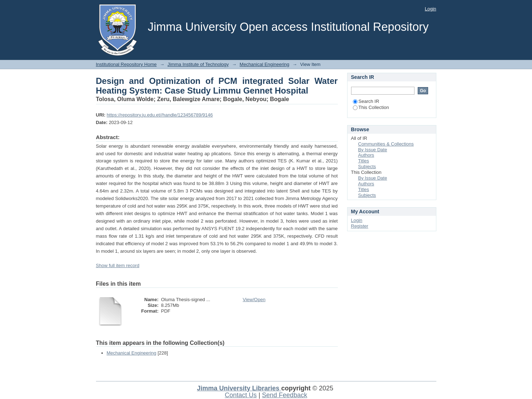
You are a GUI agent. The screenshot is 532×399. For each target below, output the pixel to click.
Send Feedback (284, 395)
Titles (364, 161)
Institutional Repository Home (126, 64)
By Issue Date (373, 150)
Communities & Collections (386, 144)
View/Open (254, 300)
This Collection (371, 107)
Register (360, 226)
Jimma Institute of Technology (198, 64)
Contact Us (241, 395)
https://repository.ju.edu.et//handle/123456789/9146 (160, 115)
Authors (366, 155)
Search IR (366, 101)
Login (431, 9)
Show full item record (118, 265)
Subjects (367, 167)
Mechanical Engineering (265, 64)
